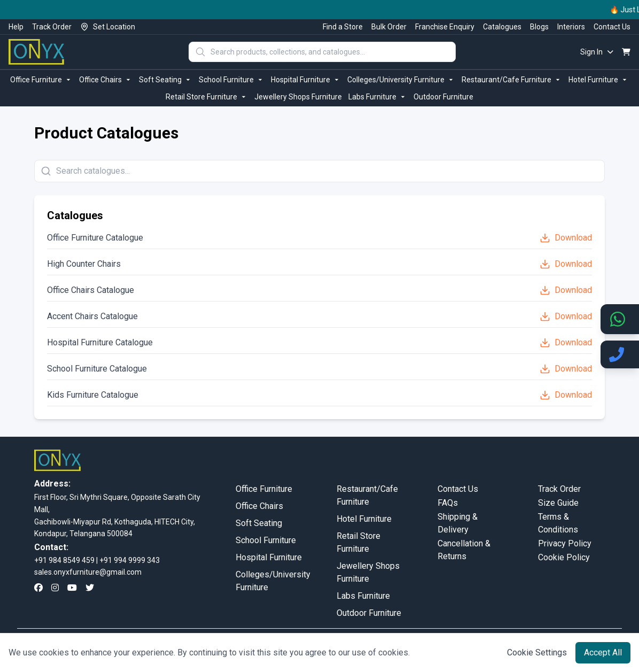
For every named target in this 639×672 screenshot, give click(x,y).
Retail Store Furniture (207, 97)
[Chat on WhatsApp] (620, 319)
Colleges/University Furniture (401, 80)
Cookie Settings (537, 652)
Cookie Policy (564, 557)
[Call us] (620, 354)
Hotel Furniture (599, 80)
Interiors (571, 27)
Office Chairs (106, 80)
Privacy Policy (565, 543)
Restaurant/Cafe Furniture (512, 80)
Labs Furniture (378, 97)
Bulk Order (389, 27)
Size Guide (558, 503)
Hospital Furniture (306, 80)
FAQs (448, 503)
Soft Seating (166, 80)
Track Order (52, 27)
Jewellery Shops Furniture (298, 97)
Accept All (603, 652)
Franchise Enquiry (445, 27)
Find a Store (343, 27)
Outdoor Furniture (443, 97)
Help (16, 27)
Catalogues (502, 27)
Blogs (539, 27)
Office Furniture (41, 80)
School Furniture (232, 80)
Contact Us (612, 27)
